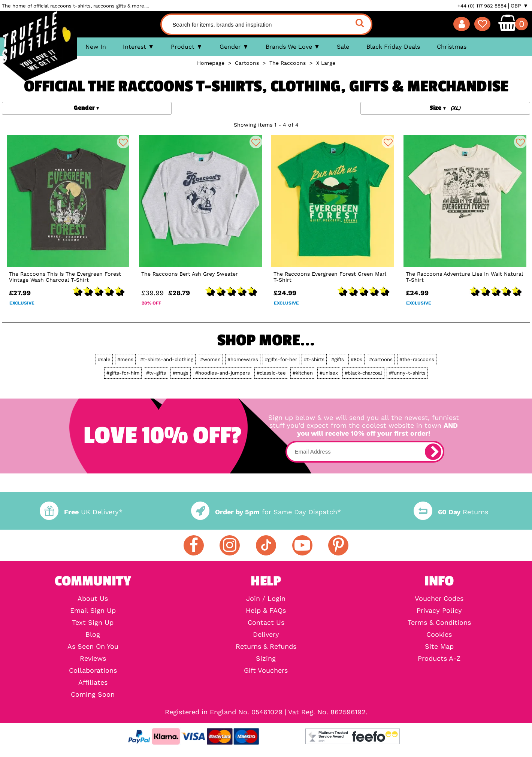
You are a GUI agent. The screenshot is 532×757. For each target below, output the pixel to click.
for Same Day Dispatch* (266, 512)
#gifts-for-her (281, 359)
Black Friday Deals (393, 47)
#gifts (338, 359)
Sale (343, 47)
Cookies (439, 635)
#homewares (243, 359)
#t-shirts (314, 359)
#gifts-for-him (123, 373)
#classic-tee (271, 373)
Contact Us (266, 623)
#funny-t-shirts (407, 373)
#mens (125, 359)
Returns (451, 512)
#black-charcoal (363, 373)
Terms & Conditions (439, 623)
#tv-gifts (156, 373)
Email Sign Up (93, 611)
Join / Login (266, 599)
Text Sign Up (93, 623)
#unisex (329, 373)
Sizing (266, 658)
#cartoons (381, 359)
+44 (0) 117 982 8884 (482, 6)
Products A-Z (439, 658)
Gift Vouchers (266, 670)
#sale (104, 359)
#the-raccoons (417, 359)
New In (96, 47)
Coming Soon (93, 694)
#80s (356, 359)
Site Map (439, 647)
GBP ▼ (519, 6)
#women (210, 359)
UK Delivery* (81, 512)
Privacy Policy (439, 611)
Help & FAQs (266, 611)
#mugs (181, 373)
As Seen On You (93, 647)
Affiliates (93, 682)
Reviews (93, 658)
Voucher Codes (439, 599)
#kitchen (303, 373)
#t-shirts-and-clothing (167, 359)
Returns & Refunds (266, 647)
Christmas (452, 47)
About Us (93, 599)
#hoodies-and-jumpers (223, 373)
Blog (93, 635)
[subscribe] (433, 452)
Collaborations (93, 670)
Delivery (266, 635)
